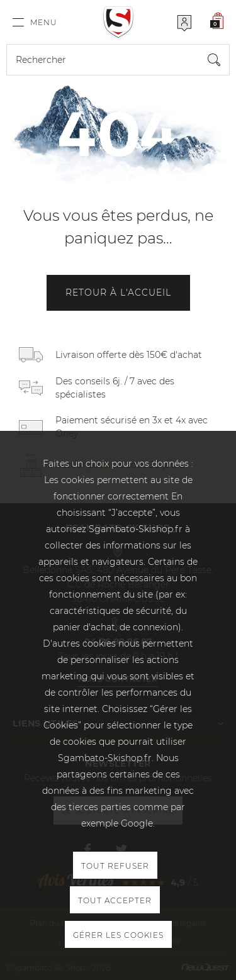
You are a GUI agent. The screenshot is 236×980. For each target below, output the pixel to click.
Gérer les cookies (118, 935)
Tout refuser (115, 866)
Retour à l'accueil (118, 292)
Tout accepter (115, 900)
